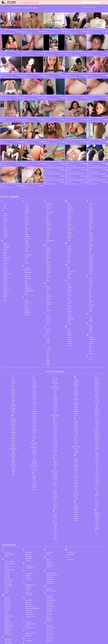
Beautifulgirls (7, 77)
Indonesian (49, 314)
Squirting (91, 253)
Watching (91, 334)
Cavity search (8, 638)
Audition (5, 232)
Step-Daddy (28, 265)
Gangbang (49, 246)
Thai (90, 285)
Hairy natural (29, 600)
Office (69, 264)
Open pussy (49, 560)
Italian (48, 320)
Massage (70, 202)
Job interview (29, 631)
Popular (32, 3)
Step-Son (91, 241)
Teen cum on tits (50, 624)
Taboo (90, 275)
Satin (90, 202)
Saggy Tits (91, 200)
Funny (48, 239)
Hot (47, 303)
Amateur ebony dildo (9, 558)
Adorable (69, 77)
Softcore (91, 237)
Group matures (29, 591)
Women (91, 348)
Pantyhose (70, 287)
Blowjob (13, 33)
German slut (28, 585)
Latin (47, 350)
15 (94, 7)
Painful (69, 281)
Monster (69, 229)
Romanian (70, 338)
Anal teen (7, 570)
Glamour (48, 258)
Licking (48, 359)
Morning (69, 231)
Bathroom (6, 245)
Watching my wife (71, 548)
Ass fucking (77, 55)
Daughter (93, 77)
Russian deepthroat (51, 587)
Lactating (48, 344)
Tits (90, 291)
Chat (26, 212)
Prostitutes (70, 314)
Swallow (91, 265)
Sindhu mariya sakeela (52, 596)
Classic (27, 221)
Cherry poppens (8, 640)
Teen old (48, 628)
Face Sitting (49, 200)
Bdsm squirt (7, 604)
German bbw (29, 583)
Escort (26, 305)
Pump (69, 318)
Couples (27, 239)
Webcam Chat (92, 336)
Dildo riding (28, 550)
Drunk (26, 289)
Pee (69, 296)
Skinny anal (49, 598)
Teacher (91, 279)
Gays (48, 250)
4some (5, 204)
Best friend (7, 606)
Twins (90, 307)
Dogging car (28, 555)
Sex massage (50, 592)
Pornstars (70, 308)
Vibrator (91, 322)
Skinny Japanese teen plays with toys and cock (11, 73)
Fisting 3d (28, 573)
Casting (52, 33)
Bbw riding (7, 602)
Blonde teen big (8, 620)
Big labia (7, 614)
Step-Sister (92, 223)
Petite (69, 300)
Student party (50, 617)
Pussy (69, 320)
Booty (5, 278)
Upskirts (91, 317)
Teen (90, 283)
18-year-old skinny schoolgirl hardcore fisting (54, 162)
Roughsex (70, 340)
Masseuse (70, 204)
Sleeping (91, 231)
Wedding (91, 340)
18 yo (68, 33)
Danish (27, 267)
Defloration (27, 275)
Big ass (70, 172)
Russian (28, 143)
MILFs (69, 216)
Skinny (31, 143)
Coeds (47, 172)
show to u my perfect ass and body (94, 140)
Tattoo (90, 277)
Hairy (75, 143)
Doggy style (28, 557)
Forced (48, 231)
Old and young (71, 268)
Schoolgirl (91, 204)
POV (55, 33)
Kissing (48, 335)
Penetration (70, 298)
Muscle (69, 237)
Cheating (69, 121)
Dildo (26, 279)
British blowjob (8, 626)
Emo (26, 300)
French (48, 233)
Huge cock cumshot (30, 613)
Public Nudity (71, 316)
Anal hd (6, 564)
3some (47, 55)
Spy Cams (91, 251)
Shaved (91, 212)
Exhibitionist (28, 309)
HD (96, 77)
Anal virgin (7, 572)
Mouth (69, 235)
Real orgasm (49, 585)
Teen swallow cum (51, 634)
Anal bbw (7, 562)
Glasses (48, 260)
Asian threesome (9, 582)
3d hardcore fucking (9, 550)
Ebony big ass (29, 562)
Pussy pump (49, 577)
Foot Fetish (49, 227)
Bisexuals (6, 266)
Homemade (53, 143)
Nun (69, 254)
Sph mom (49, 609)
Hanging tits (28, 607)
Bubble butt (7, 628)
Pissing (69, 304)
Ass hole (6, 228)
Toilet (90, 293)
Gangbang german (30, 581)
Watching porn (71, 550)
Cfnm (26, 210)
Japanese (49, 325)
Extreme (10, 99)
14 (93, 7)
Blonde (49, 33)
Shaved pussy (50, 594)
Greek (48, 271)
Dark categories (29, 548)
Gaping (48, 248)
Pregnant (70, 312)
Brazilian (92, 172)
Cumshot (47, 143)
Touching (91, 297)
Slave (90, 229)
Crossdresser (28, 243)
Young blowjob (71, 556)
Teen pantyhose (50, 630)
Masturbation (71, 206)
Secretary (91, 206)
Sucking (91, 263)
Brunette (74, 172)
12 (91, 7)
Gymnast (48, 277)
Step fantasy (49, 615)
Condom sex (28, 235)
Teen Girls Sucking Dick (92, 51)
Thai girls (49, 642)
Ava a (6, 588)
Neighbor (70, 246)
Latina (48, 352)
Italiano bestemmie (30, 624)
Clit (26, 223)
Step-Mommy (71, 225)
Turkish (91, 303)
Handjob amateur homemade (32, 604)
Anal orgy (7, 568)
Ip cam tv (28, 622)
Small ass (49, 604)
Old (68, 266)
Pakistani (70, 283)
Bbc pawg (7, 596)
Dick (26, 277)
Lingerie (48, 361)
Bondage (6, 276)
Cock (76, 99)
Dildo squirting (29, 553)
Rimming (70, 334)
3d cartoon (7, 548)
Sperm (90, 245)
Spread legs (49, 611)
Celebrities (27, 208)
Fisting (48, 223)
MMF (69, 223)
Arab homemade (9, 576)
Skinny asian (49, 600)
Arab (5, 220)
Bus (4, 294)
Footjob (48, 229)
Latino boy (28, 642)
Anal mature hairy (9, 566)
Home (21, 3)
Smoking (91, 235)
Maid (69, 200)
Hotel (48, 305)
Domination (28, 285)
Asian (28, 33)
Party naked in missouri (52, 571)
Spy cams (49, 613)
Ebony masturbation (30, 564)
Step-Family (49, 204)
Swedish (91, 267)
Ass (52, 121)
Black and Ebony (7, 270)
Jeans (48, 327)
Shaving (91, 214)
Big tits (50, 77)
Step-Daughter (28, 269)
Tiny (90, 287)
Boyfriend (34, 99)
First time (53, 172)
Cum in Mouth (28, 251)
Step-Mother (70, 233)
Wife (90, 346)
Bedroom (6, 256)
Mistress (70, 221)
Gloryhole (49, 263)
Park (69, 290)
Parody (69, 292)
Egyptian (27, 298)
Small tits (91, 233)
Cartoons (27, 204)
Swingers (91, 269)
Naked (69, 242)
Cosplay (74, 33)
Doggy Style (28, 283)
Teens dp (49, 638)
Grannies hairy (29, 589)
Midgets (98, 77)
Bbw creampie (8, 598)
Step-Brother (6, 286)
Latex (48, 348)
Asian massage (8, 580)
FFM (47, 214)
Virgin (90, 326)
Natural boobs (50, 548)
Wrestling (91, 350)
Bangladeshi (6, 243)
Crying (26, 245)
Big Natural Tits (9, 33)
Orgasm (69, 270)
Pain (69, 279)
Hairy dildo (28, 598)
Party (69, 294)
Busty (5, 296)
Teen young (49, 636)
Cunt (26, 255)
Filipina (48, 216)
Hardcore (10, 165)
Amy (3, 165)
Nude (69, 250)
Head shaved (29, 609)
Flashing (48, 225)
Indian (48, 312)
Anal (46, 33)
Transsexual (92, 301)
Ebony (26, 296)
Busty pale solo (8, 630)
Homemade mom (30, 611)
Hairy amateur (29, 596)
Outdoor (69, 274)
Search (103, 3)
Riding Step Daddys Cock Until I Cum (95, 73)
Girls (47, 256)
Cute (26, 257)
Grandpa (48, 267)
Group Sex (49, 273)
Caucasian (12, 77)
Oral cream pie (50, 562)
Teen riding (49, 632)
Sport (90, 247)
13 (92, 7)
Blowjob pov (7, 624)
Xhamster (18, 32)
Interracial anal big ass (31, 620)
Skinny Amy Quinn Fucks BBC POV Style (9, 162)
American (96, 55)
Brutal (5, 290)
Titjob (90, 289)
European (27, 307)
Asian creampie (8, 578)
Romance (70, 336)
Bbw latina (7, 600)
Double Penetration (29, 287)
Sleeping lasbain (50, 602)
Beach (5, 252)
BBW (5, 248)
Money (69, 227)
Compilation (28, 233)
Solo (90, 239)
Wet (90, 342)
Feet (47, 206)
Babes (49, 165)
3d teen (6, 553)
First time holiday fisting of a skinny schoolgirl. (54, 168)
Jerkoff (48, 330)
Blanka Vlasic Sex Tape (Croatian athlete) (96, 162)
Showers (91, 218)
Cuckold (27, 247)
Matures (69, 208)
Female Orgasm (50, 208)
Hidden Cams (49, 292)
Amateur (4, 33)
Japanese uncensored (31, 629)
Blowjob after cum (9, 622)
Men (69, 210)
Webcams (91, 338)
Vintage (91, 324)
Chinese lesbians (9, 642)
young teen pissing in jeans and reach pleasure (76, 140)
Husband (48, 307)
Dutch (26, 291)
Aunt (5, 234)
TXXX (62, 32)
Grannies (48, 269)
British (5, 284)
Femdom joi (28, 571)
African (5, 210)
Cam (26, 200)
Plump (69, 306)
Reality (69, 327)
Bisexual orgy (8, 618)
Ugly (90, 313)
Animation (6, 216)
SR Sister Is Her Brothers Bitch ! (51, 140)
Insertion (48, 316)
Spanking (91, 243)
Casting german (8, 636)
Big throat (7, 616)
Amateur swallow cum (10, 560)
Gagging (48, 244)
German (48, 252)
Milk (69, 218)
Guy (47, 275)
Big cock (31, 55)
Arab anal (7, 574)
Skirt (90, 227)
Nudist (69, 252)
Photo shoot (49, 573)
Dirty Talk (75, 121)
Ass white (7, 586)
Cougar (27, 237)
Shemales (91, 216)
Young (90, 355)
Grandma (48, 265)
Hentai (48, 290)
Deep (26, 271)
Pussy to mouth (50, 580)
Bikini (5, 264)
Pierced (69, 302)
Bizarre (5, 268)
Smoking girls (50, 607)
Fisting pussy (29, 575)
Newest (37, 3)
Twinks (91, 305)
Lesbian (48, 357)
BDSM (5, 250)
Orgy (69, 272)
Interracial (49, 318)
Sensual (91, 208)
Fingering (48, 218)
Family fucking (29, 569)
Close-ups (8, 121)
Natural (69, 244)
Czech (94, 33)
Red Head (70, 330)
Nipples (69, 248)
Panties (69, 285)
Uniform (91, 315)
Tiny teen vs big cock (27, 51)
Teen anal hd (49, 622)
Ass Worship (93, 143)
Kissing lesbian (29, 637)
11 (90, 7)
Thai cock (49, 640)
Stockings (91, 255)
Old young (49, 558)
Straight (34, 143)
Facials (48, 202)
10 (89, 7)
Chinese (27, 216)
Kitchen (48, 337)
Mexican (70, 212)
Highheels (49, 294)
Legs (47, 354)
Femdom (48, 210)
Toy (90, 299)
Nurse (69, 256)
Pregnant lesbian (50, 575)
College (77, 172)
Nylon (69, 258)
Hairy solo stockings (30, 602)
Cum (92, 33)
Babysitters (6, 241)
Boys (5, 280)
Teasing (91, 281)
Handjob (48, 284)
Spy (90, 249)
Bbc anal (7, 594)
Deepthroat (27, 273)
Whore (90, 344)
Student (91, 261)
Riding (69, 332)
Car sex (27, 202)
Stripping (91, 259)
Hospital (48, 300)
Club (26, 227)
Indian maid (28, 618)
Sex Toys (91, 210)
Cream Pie (32, 187)
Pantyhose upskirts (51, 569)
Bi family (7, 608)
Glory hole (28, 587)
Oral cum (49, 564)
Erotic (26, 303)
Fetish (48, 212)
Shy (90, 221)
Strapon (91, 257)
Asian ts (7, 584)
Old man (48, 556)
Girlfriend (48, 254)
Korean (48, 339)
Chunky (27, 218)
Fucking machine (50, 237)
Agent (25, 77)
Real (69, 325)
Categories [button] (27, 3)
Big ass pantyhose (9, 612)
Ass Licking (98, 165)
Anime (5, 218)
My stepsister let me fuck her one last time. (75, 118)
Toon (90, 295)
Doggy (97, 33)
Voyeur (91, 328)
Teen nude (49, 626)
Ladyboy (48, 346)
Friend (48, 235)
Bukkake (6, 292)
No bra (48, 550)
